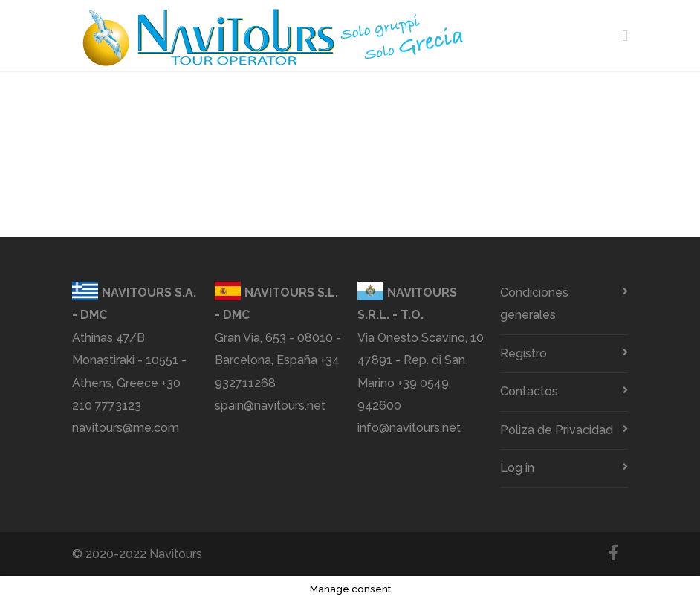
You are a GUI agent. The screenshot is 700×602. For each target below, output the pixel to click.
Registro (524, 353)
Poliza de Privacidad (557, 430)
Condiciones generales (534, 304)
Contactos (529, 391)
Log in (517, 468)
